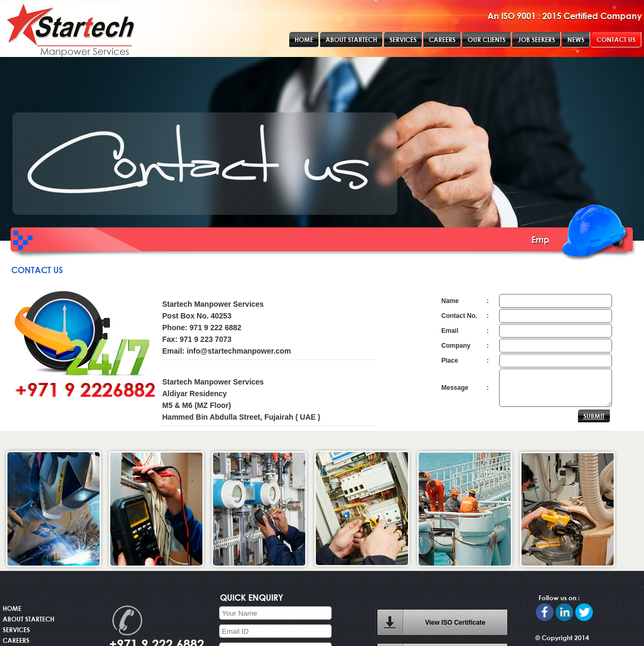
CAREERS (16, 640)
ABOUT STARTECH (28, 619)
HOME (12, 608)
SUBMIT (594, 416)
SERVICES (16, 629)
